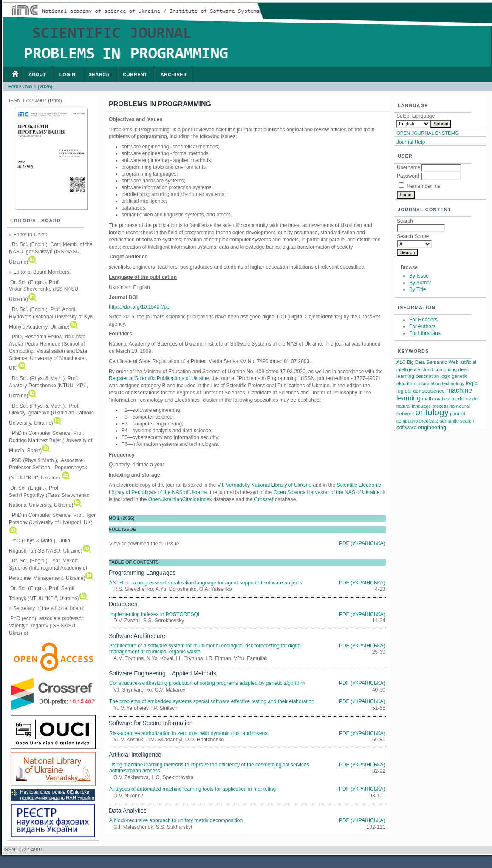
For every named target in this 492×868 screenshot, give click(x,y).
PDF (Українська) (362, 543)
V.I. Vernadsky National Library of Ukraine (264, 485)
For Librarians (425, 333)
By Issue (419, 276)
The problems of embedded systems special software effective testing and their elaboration (212, 701)
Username (409, 167)
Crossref (264, 499)
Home (15, 74)
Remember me (423, 186)
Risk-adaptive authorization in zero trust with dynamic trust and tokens (188, 733)
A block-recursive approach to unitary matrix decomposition (176, 820)
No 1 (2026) (39, 87)
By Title (417, 289)
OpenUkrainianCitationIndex (180, 499)
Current (135, 74)
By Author (420, 283)
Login (68, 74)
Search (99, 74)
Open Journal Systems (427, 133)
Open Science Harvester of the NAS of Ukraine (327, 492)
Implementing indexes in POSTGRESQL (155, 614)
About (37, 74)
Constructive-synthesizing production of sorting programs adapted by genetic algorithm (207, 683)
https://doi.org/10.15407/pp (139, 307)
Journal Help (411, 142)
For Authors (422, 326)
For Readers (423, 320)
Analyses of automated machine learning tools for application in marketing (192, 789)
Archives (174, 74)
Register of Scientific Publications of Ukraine (159, 378)
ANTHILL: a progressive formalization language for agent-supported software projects (206, 583)
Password (408, 176)
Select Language (416, 116)
